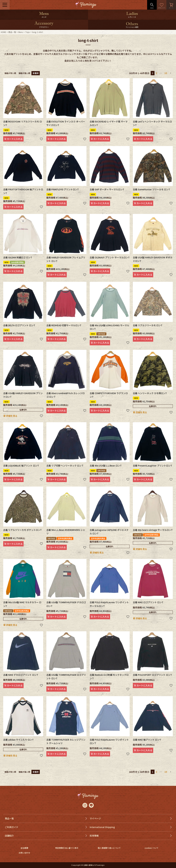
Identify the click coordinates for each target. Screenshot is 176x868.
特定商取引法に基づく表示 (67, 848)
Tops (28, 32)
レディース (132, 17)
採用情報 (94, 836)
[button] (171, 73)
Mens (21, 32)
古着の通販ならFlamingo (94, 865)
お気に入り (162, 5)
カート (171, 5)
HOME (3, 32)
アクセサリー (44, 27)
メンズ (44, 17)
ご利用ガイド (12, 827)
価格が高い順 (24, 73)
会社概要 (24, 848)
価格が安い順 (10, 73)
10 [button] (166, 73)
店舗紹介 (9, 836)
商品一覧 (12, 32)
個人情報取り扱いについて (109, 848)
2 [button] (156, 73)
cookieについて (152, 848)
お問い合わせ (24, 853)
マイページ (95, 818)
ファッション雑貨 (132, 27)
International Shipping (102, 827)
